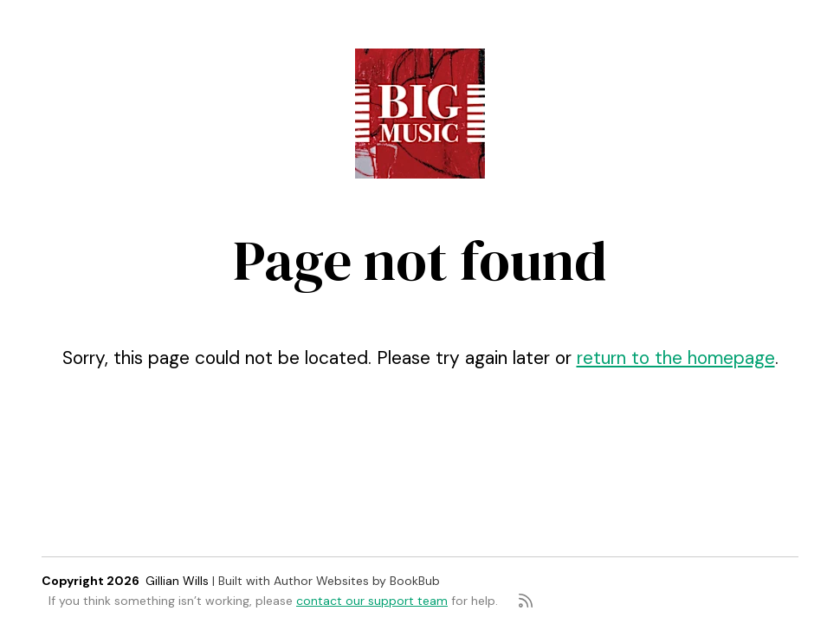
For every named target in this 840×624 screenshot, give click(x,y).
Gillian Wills (177, 581)
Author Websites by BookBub (357, 581)
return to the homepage (676, 357)
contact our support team (372, 601)
